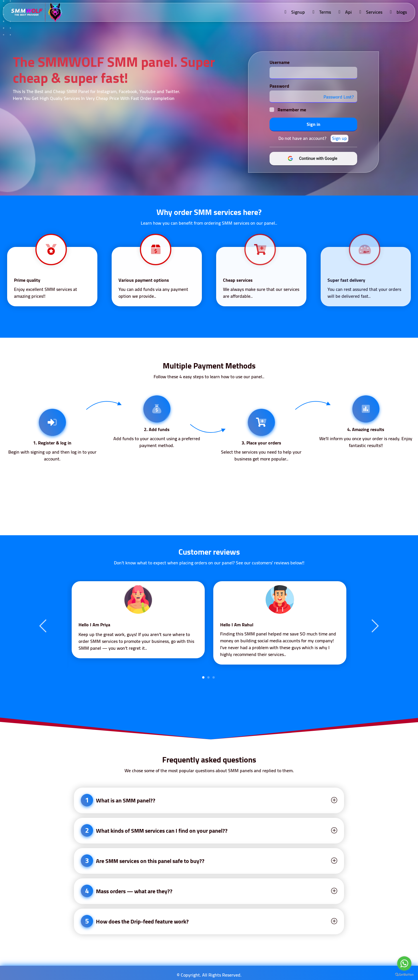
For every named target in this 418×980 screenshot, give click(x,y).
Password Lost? (339, 97)
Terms (321, 12)
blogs (398, 12)
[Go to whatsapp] (404, 963)
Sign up (339, 138)
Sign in (313, 124)
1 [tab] (203, 677)
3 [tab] (214, 677)
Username (280, 62)
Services (370, 12)
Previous (44, 625)
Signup (294, 12)
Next (374, 625)
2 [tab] (208, 677)
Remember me (292, 110)
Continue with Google (317, 158)
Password (279, 86)
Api (345, 12)
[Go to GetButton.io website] (404, 974)
